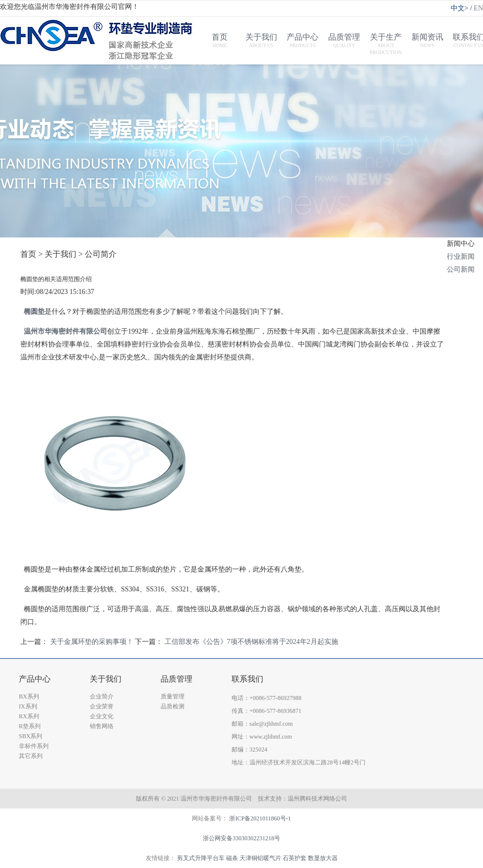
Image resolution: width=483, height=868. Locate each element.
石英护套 (295, 858)
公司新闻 (461, 269)
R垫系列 (30, 726)
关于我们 (106, 679)
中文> (462, 8)
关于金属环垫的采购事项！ (92, 642)
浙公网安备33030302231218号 (241, 838)
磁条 (232, 858)
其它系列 (31, 756)
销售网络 (102, 726)
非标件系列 (34, 746)
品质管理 (177, 679)
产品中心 (35, 679)
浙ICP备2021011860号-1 (260, 818)
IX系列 (28, 706)
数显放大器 (323, 858)
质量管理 (173, 696)
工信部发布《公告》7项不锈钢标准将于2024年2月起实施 (251, 642)
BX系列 (29, 696)
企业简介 (102, 696)
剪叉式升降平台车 (201, 858)
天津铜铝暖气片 (260, 858)
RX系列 (29, 716)
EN (478, 8)
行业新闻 (461, 257)
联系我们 (247, 679)
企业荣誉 (102, 706)
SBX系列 (30, 736)
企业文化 (102, 716)
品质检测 (173, 706)
